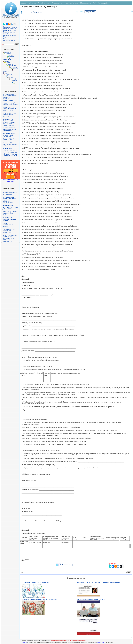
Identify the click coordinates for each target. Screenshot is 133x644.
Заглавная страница (10, 27)
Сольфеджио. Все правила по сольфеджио (9, 231)
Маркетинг (10, 64)
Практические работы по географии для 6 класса (10, 207)
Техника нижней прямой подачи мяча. (10, 104)
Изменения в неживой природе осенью (9, 219)
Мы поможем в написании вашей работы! (77, 641)
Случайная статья (9, 30)
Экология (5, 85)
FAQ (5, 39)
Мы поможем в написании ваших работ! (11, 180)
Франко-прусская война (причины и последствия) (9, 109)
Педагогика (6, 72)
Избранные (32, 3)
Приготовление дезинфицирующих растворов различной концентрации (10, 97)
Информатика (7, 60)
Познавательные (58, 3)
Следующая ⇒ (90, 12)
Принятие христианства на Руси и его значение (40, 600)
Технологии (11, 76)
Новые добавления (10, 35)
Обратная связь (9, 37)
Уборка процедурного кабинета (8, 225)
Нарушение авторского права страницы (60, 641)
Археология (8, 52)
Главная (23, 3)
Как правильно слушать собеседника (36, 583)
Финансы (15, 80)
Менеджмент (14, 67)
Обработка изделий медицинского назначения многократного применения (10, 137)
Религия (6, 73)
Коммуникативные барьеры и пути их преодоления (9, 129)
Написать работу (9, 40)
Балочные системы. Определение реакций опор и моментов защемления (10, 238)
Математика (12, 66)
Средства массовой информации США (91, 600)
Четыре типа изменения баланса (10, 149)
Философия (14, 79)
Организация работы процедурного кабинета (10, 115)
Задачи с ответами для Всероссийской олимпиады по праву (10, 154)
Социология (9, 75)
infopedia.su (24, 643)
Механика (15, 69)
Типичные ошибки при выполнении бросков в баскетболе (98, 583)
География (12, 57)
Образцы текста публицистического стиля (10, 144)
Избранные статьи (9, 29)
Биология (8, 54)
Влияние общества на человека (10, 193)
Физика (11, 77)
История (7, 61)
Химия (15, 82)
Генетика (10, 55)
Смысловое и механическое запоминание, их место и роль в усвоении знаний (9, 122)
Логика (8, 63)
